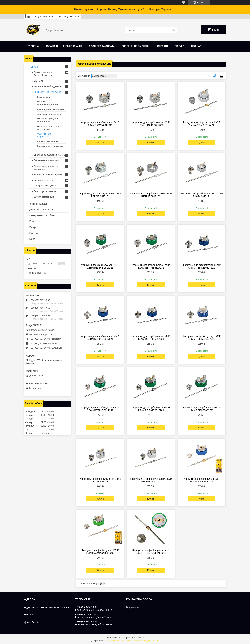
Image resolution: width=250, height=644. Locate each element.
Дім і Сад (39, 81)
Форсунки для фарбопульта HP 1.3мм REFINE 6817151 (100, 195)
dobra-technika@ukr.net (41, 334)
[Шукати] (174, 30)
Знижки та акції (72, 46)
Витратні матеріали (44, 197)
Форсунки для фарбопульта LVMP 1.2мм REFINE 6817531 (151, 338)
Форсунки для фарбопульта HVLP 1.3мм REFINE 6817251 (100, 409)
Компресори (44, 97)
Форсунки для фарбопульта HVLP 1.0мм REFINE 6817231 (151, 266)
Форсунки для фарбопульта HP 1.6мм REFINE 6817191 (151, 480)
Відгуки (179, 46)
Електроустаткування (45, 191)
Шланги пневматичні (48, 141)
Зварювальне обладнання (47, 86)
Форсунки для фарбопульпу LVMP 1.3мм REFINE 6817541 (202, 338)
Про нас (196, 46)
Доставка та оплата (102, 46)
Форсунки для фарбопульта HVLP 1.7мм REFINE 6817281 (151, 409)
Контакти (162, 46)
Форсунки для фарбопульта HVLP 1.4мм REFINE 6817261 (202, 409)
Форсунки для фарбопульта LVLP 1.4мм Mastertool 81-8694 (202, 480)
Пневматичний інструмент (47, 92)
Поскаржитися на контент (119, 641)
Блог (32, 239)
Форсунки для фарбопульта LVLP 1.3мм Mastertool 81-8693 (100, 552)
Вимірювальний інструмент (48, 175)
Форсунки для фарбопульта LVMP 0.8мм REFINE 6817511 (202, 266)
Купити (100, 142)
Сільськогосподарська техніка (49, 155)
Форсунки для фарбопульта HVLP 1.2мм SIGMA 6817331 (151, 124)
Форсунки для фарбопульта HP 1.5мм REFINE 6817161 (151, 195)
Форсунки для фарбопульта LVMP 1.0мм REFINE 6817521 (100, 338)
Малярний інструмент (45, 186)
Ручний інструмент (44, 180)
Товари (50, 46)
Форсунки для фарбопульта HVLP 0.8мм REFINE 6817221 (100, 266)
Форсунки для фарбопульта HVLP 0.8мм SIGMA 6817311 (100, 124)
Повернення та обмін (135, 46)
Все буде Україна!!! (161, 9)
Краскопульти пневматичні (51, 109)
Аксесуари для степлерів (50, 114)
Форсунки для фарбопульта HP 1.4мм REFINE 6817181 (100, 480)
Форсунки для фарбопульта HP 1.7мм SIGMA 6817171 (202, 195)
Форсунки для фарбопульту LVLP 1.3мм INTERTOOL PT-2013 (151, 552)
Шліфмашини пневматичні (51, 146)
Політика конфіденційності (146, 641)
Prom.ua (141, 638)
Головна (33, 46)
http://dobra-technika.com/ (42, 330)
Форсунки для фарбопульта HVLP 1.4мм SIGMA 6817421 (202, 124)
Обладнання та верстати (47, 160)
